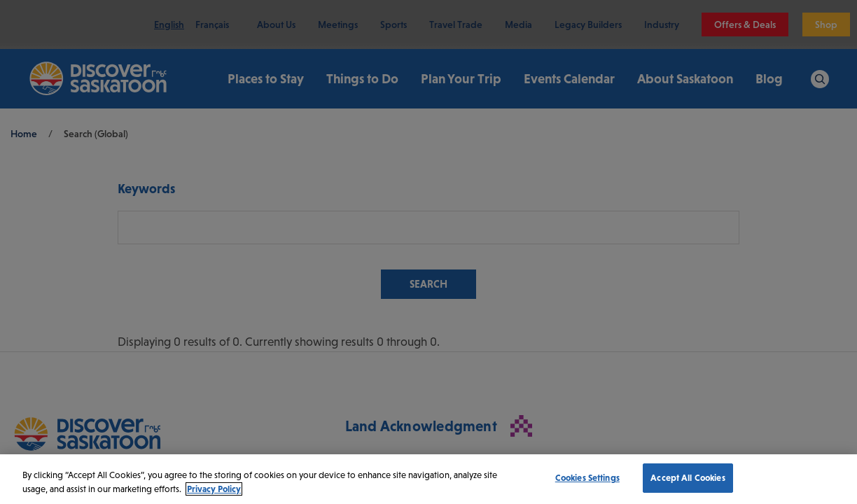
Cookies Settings (587, 478)
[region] (428, 479)
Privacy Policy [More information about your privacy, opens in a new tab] (214, 489)
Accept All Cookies (688, 478)
